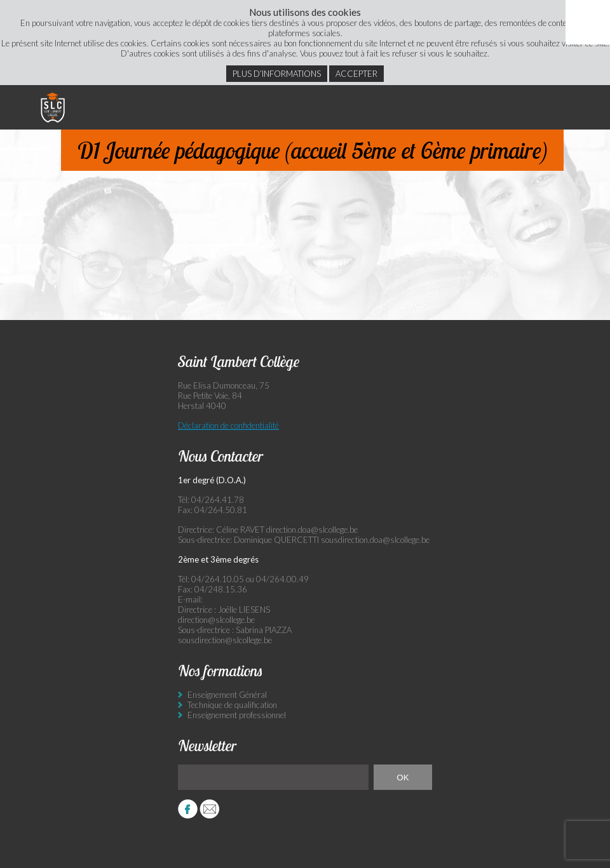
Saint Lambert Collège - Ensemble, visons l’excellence (53, 107)
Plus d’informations (277, 74)
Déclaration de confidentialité (228, 425)
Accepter (356, 74)
